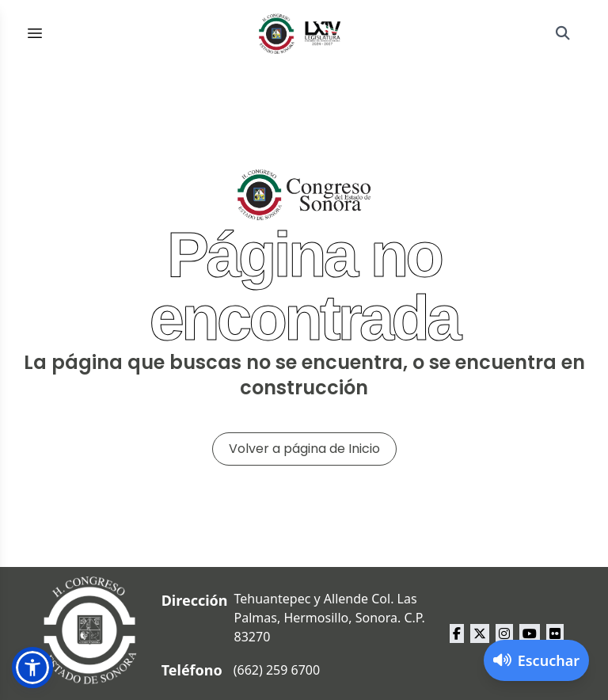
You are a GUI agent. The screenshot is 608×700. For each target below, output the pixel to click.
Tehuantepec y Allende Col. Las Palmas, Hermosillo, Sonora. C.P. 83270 (330, 618)
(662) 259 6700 (277, 670)
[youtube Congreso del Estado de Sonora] (530, 633)
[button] (32, 668)
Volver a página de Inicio (304, 449)
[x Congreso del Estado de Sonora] (480, 633)
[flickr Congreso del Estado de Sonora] (555, 633)
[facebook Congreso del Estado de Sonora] (457, 633)
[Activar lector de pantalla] (536, 660)
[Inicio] (300, 33)
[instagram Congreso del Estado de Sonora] (504, 633)
